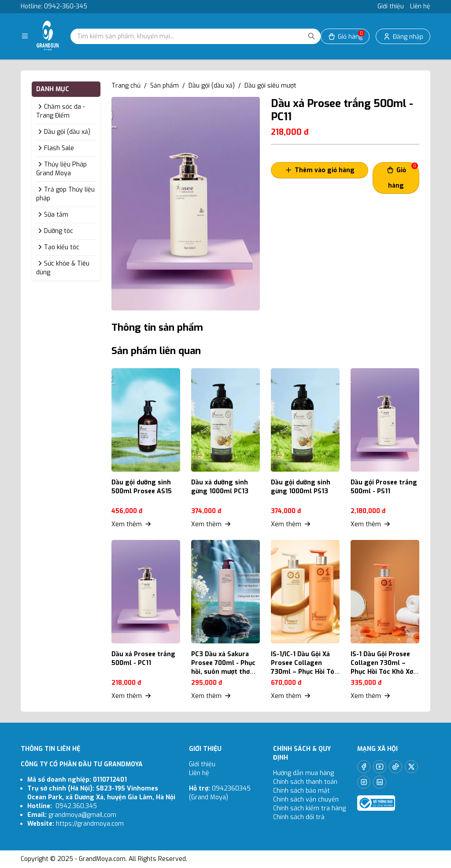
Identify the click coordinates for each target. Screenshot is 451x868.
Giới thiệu (391, 6)
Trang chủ (126, 86)
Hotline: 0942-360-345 (54, 6)
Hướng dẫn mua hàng (303, 773)
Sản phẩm (165, 86)
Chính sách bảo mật (301, 791)
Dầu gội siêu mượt (270, 86)
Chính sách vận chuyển (307, 800)
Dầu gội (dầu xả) (212, 86)
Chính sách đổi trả (299, 817)
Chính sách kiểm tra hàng (309, 808)
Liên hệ (420, 6)
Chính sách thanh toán (305, 782)
